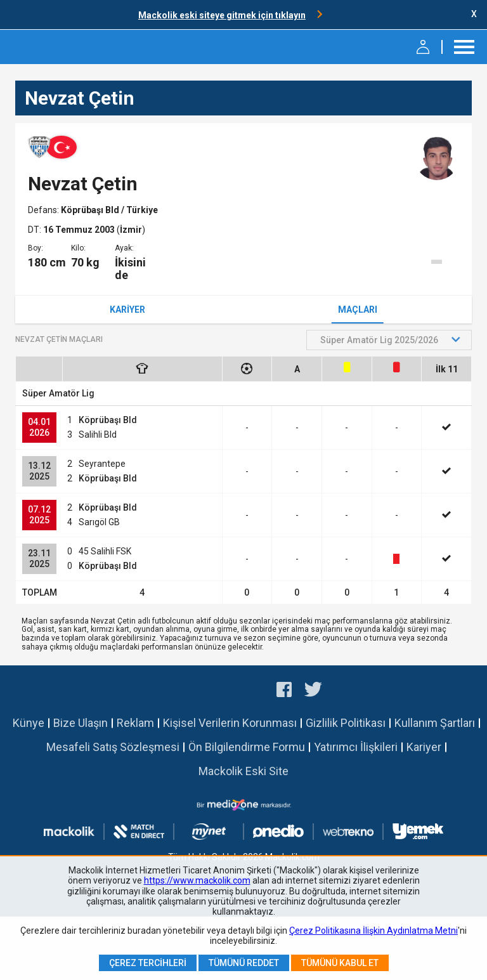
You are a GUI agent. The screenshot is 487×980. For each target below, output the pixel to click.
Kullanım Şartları (435, 723)
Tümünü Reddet (244, 963)
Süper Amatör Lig (58, 393)
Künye (29, 723)
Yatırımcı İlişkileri (356, 747)
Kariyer (127, 310)
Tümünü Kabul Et (340, 963)
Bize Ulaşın (81, 723)
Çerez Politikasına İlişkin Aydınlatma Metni (373, 931)
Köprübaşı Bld (91, 210)
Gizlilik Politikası (346, 723)
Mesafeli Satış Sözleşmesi (113, 747)
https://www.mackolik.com (197, 880)
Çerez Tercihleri (148, 963)
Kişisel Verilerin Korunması (230, 723)
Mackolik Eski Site (243, 771)
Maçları (358, 310)
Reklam (135, 723)
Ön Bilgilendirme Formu (247, 747)
